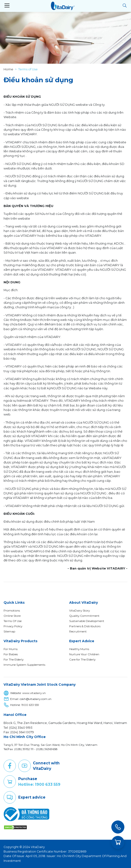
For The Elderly (14, 659)
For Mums (11, 649)
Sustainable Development (87, 621)
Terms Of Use (13, 621)
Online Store (12, 616)
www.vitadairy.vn (34, 693)
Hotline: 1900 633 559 (39, 784)
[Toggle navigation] (7, 6)
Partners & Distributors (85, 626)
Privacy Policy (13, 626)
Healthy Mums (79, 649)
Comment (10, 797)
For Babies (11, 654)
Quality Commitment (84, 616)
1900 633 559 (30, 705)
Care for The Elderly (82, 659)
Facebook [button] (10, 766)
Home (8, 69)
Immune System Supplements (24, 665)
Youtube (24, 766)
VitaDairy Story (79, 610)
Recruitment (78, 631)
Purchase (10, 782)
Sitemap (9, 631)
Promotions (12, 610)
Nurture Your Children (84, 654)
